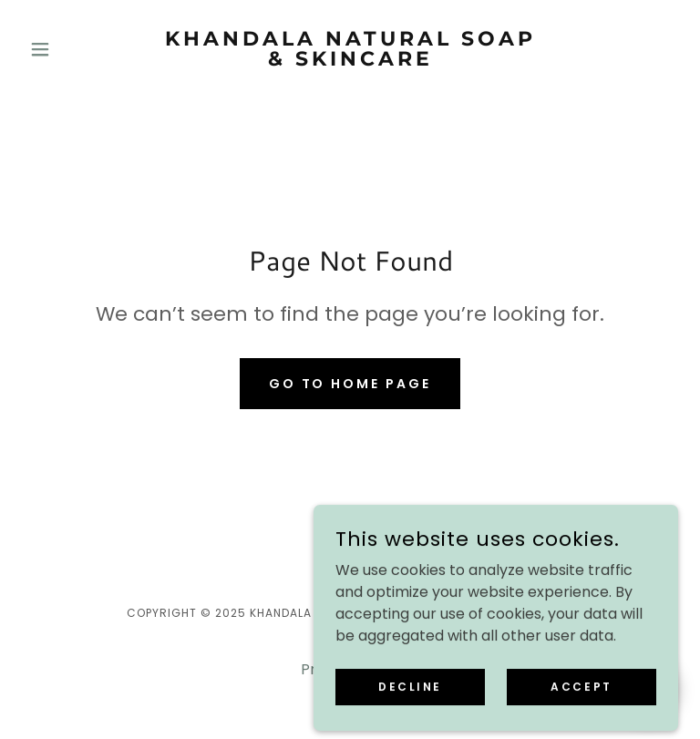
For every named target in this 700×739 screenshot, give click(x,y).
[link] (350, 61)
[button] (71, 49)
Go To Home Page (350, 384)
